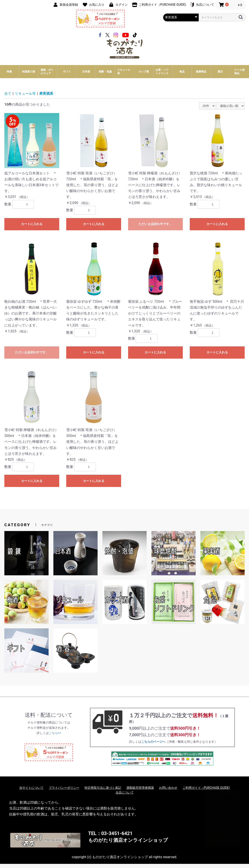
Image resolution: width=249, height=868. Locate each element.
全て (8, 98)
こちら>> (55, 737)
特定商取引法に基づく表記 (103, 792)
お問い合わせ (168, 792)
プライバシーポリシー (64, 792)
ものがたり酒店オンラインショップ (128, 844)
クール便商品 (239, 76)
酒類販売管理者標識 (140, 792)
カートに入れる (32, 228)
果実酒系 (46, 98)
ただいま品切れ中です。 (155, 228)
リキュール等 (25, 98)
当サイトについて (31, 792)
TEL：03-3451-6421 (110, 838)
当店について (125, 797)
